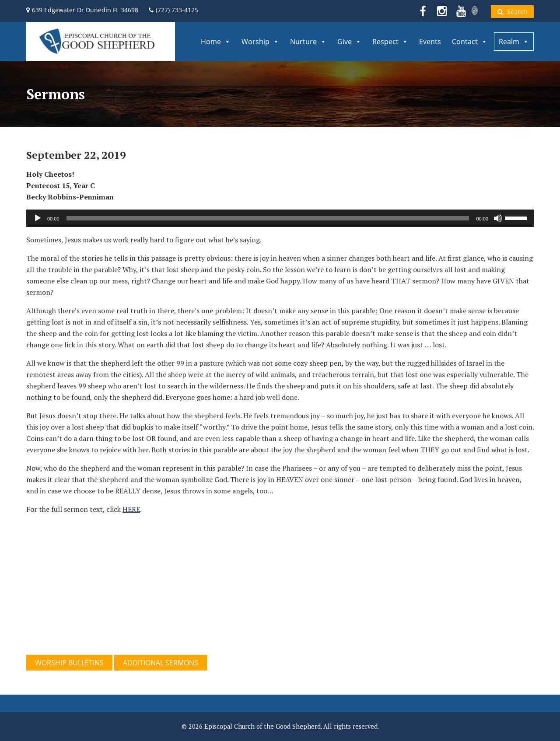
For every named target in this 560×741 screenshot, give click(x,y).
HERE (131, 509)
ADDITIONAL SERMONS (161, 663)
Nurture (308, 42)
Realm (514, 42)
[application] (280, 218)
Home (216, 42)
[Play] (38, 218)
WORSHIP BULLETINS (69, 663)
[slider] (268, 218)
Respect (390, 42)
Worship (260, 42)
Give (349, 42)
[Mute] (498, 218)
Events (430, 42)
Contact (470, 42)
